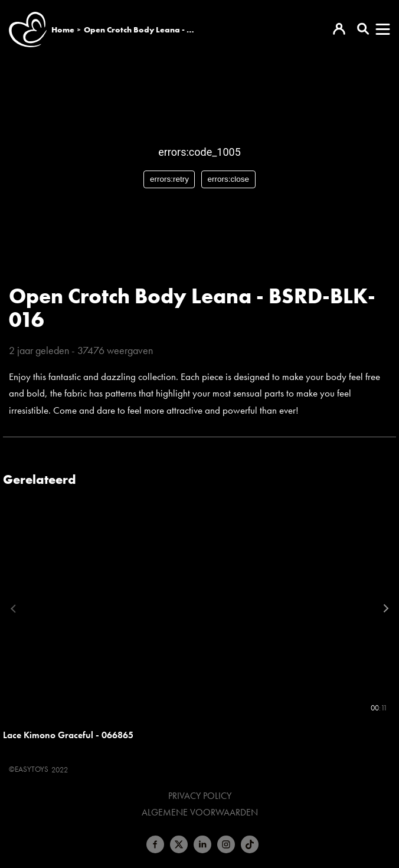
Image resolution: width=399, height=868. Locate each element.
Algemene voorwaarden (200, 813)
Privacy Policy (200, 796)
